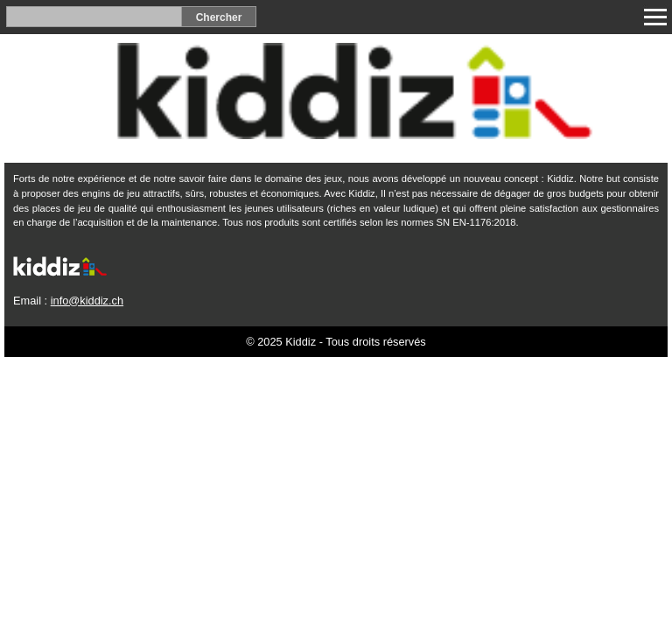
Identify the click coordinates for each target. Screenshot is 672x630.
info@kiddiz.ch (87, 301)
